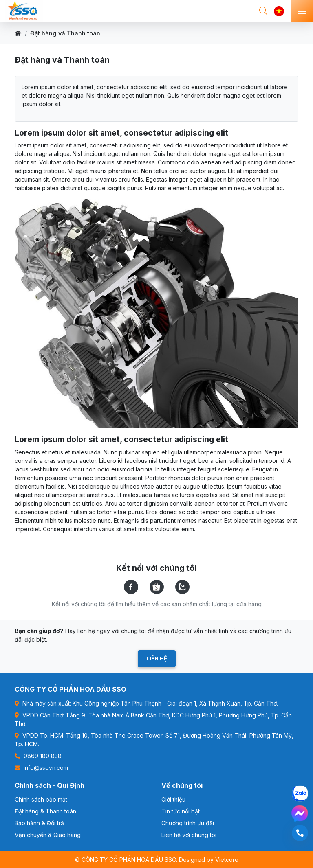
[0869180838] (300, 833)
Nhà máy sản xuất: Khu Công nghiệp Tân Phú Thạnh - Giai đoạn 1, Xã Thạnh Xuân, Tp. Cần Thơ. (146, 703)
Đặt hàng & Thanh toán (45, 811)
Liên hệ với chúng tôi (189, 835)
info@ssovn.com (41, 768)
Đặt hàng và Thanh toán (65, 33)
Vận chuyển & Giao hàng (48, 835)
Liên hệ (157, 658)
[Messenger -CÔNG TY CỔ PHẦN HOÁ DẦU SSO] (300, 813)
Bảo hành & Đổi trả (39, 823)
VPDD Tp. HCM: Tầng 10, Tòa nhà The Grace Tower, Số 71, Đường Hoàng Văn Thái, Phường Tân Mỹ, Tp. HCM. (154, 740)
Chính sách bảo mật (41, 799)
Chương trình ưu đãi (188, 823)
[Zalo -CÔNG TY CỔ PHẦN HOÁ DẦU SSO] (300, 793)
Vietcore (227, 860)
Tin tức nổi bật (181, 811)
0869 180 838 (38, 756)
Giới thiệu (173, 799)
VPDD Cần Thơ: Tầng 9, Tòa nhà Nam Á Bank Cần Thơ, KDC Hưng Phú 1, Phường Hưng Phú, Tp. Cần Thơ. (153, 719)
